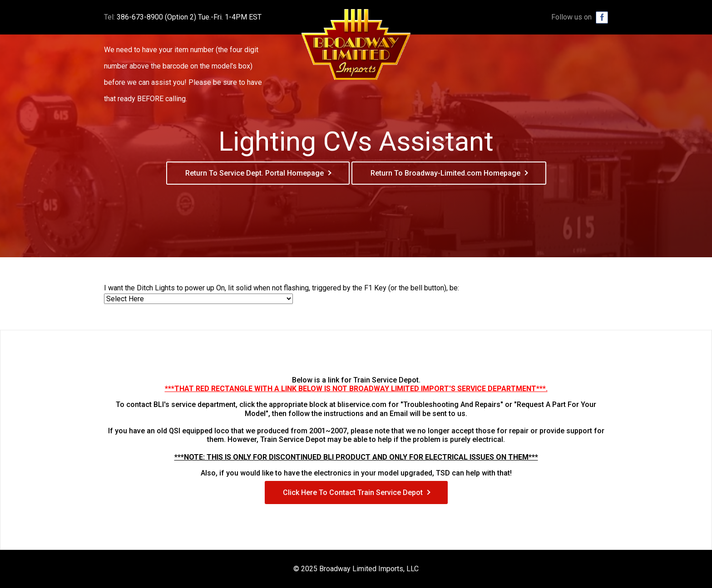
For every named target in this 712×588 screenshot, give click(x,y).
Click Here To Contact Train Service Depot (353, 492)
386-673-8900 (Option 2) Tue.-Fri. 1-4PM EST (189, 17)
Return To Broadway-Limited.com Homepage (445, 173)
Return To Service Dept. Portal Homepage (255, 173)
